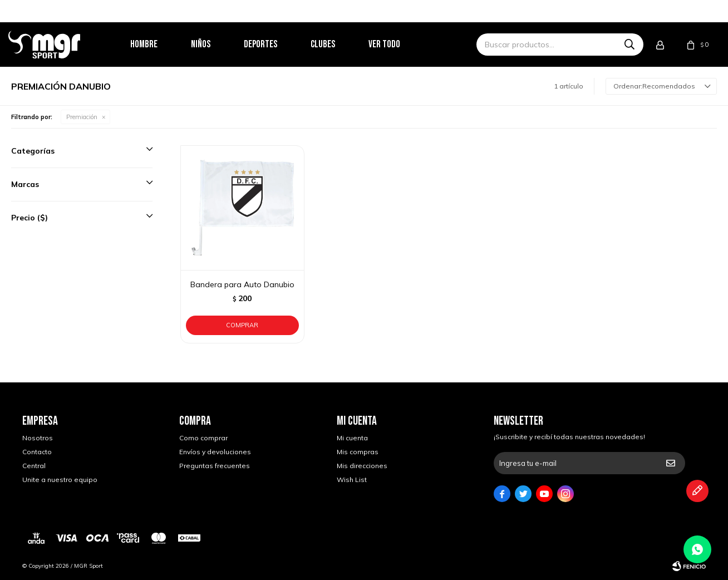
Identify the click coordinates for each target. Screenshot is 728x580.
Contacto (37, 452)
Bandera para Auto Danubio (242, 284)
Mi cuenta (352, 438)
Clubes (337, 44)
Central (34, 466)
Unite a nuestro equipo (60, 480)
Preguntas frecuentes (215, 466)
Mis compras (358, 452)
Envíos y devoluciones (215, 452)
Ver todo (398, 44)
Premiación (82, 117)
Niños (215, 44)
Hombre (158, 44)
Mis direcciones (362, 466)
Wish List (352, 480)
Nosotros (38, 438)
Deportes (274, 44)
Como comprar (203, 438)
